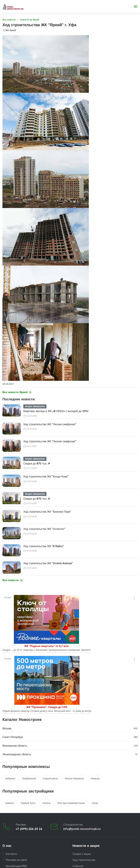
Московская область (15, 746)
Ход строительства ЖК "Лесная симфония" (50, 424)
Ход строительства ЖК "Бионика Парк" (47, 512)
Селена (47, 803)
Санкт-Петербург (13, 737)
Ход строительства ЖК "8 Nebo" (44, 546)
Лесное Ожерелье (74, 778)
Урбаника (10, 778)
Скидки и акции (82, 854)
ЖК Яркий (11, 30)
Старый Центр (50, 778)
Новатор (95, 778)
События (78, 866)
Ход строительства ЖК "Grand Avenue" (48, 563)
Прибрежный (29, 778)
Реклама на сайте (16, 860)
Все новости (9, 20)
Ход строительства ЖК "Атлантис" (44, 529)
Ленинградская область (17, 754)
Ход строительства (84, 860)
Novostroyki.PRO (16, 866)
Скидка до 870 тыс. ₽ (37, 463)
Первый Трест (28, 803)
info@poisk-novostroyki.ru (82, 829)
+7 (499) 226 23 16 (29, 829)
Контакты (11, 854)
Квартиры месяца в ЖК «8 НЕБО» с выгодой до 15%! (56, 411)
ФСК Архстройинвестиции (71, 803)
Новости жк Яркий (30, 20)
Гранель (10, 803)
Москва (7, 728)
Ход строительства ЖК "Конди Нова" (46, 476)
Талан (95, 803)
